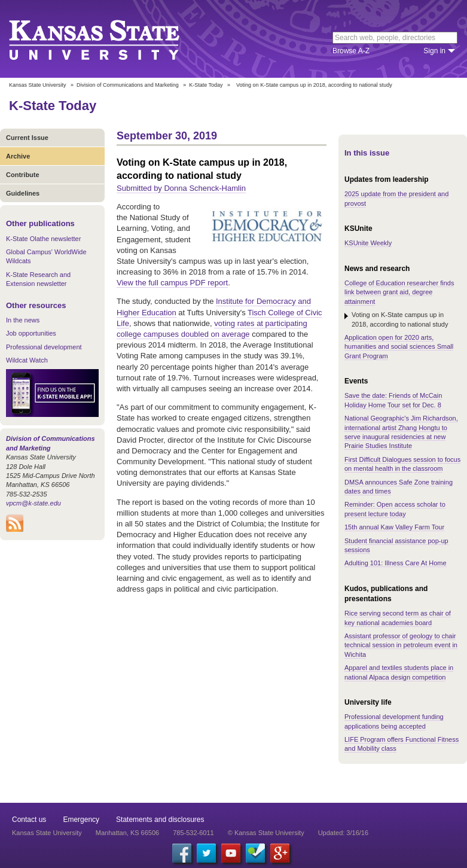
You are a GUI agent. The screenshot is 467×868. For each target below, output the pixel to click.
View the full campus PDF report (172, 283)
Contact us (29, 820)
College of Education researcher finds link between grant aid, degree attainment (399, 292)
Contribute (23, 175)
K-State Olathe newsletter (43, 239)
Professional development (44, 347)
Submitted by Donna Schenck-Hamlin (181, 188)
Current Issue (27, 138)
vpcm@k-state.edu (33, 503)
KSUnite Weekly (368, 243)
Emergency (81, 820)
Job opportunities (31, 333)
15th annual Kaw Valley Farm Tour (394, 527)
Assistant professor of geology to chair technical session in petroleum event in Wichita (401, 645)
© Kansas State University (266, 833)
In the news (23, 320)
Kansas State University (109, 39)
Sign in (434, 51)
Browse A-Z (351, 51)
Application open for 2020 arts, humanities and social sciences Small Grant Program (399, 347)
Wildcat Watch (27, 360)
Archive (18, 156)
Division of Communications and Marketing (128, 85)
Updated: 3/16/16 (343, 833)
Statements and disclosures (160, 820)
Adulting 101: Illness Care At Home (396, 563)
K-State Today (206, 85)
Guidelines (23, 193)
